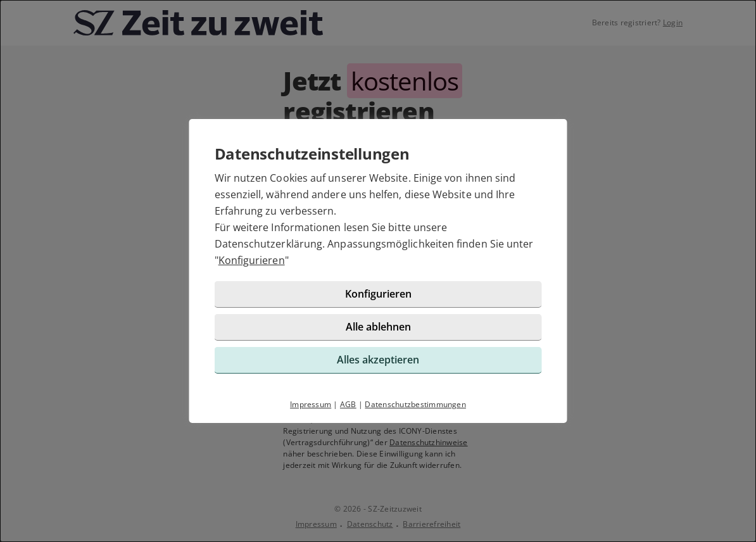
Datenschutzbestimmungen (415, 404)
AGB (348, 404)
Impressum (311, 404)
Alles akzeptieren (378, 360)
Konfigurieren (252, 260)
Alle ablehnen (378, 327)
